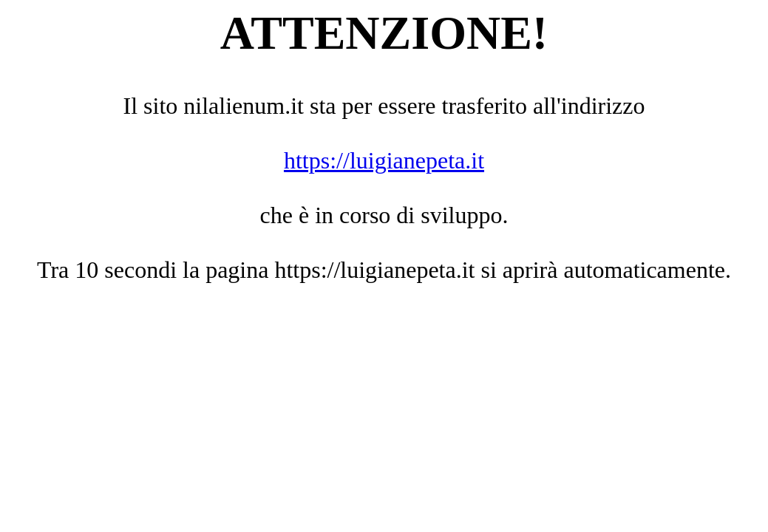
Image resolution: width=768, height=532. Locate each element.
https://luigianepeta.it (384, 160)
